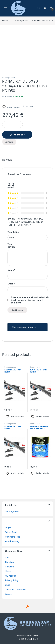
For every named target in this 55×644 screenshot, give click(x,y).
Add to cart (19, 135)
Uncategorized (21, 21)
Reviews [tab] (7, 160)
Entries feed (11, 532)
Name (11, 270)
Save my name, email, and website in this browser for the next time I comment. (30, 300)
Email (11, 284)
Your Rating (13, 232)
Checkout (10, 562)
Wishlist (9, 594)
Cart (7, 558)
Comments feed (13, 537)
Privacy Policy (12, 580)
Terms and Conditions (15, 589)
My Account (11, 576)
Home (5, 21)
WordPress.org (12, 541)
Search (39, 8)
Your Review (11, 246)
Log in (8, 528)
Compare (29, 106)
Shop (8, 585)
